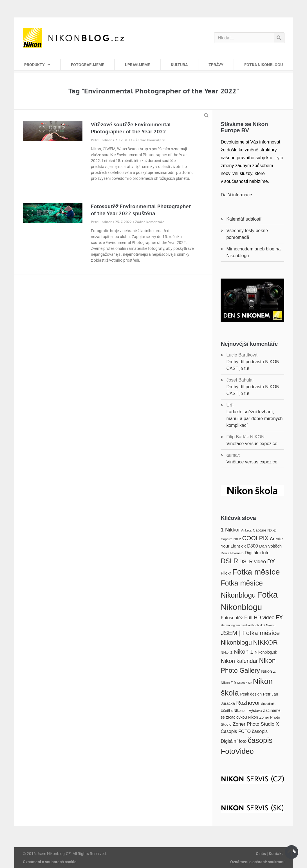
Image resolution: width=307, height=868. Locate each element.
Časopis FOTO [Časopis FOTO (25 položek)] (236, 731)
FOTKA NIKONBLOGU (264, 65)
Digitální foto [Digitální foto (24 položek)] (257, 553)
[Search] (279, 38)
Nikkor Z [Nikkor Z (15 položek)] (226, 652)
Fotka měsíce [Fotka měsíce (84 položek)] (256, 572)
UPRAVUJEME (137, 65)
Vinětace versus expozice (252, 444)
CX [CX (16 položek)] (243, 546)
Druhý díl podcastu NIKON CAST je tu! (253, 365)
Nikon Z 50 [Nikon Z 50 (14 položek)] (244, 683)
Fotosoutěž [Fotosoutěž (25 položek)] (232, 618)
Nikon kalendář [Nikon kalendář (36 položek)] (239, 661)
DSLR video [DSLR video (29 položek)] (253, 562)
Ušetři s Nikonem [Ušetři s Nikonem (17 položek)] (234, 711)
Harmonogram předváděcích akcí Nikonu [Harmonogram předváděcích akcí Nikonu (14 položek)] (248, 625)
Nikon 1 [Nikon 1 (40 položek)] (243, 651)
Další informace (236, 195)
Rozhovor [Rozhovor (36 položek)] (248, 703)
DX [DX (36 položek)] (271, 561)
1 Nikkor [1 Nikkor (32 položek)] (230, 530)
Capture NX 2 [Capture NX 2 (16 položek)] (231, 539)
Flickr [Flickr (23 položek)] (226, 573)
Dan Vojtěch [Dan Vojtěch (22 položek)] (270, 546)
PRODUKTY (37, 65)
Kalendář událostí (244, 219)
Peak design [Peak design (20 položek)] (251, 694)
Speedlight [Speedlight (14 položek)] (268, 704)
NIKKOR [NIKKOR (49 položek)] (265, 642)
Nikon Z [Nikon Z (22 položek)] (268, 671)
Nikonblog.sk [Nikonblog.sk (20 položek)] (266, 652)
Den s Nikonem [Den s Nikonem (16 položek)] (232, 553)
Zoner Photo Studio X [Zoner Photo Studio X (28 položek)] (256, 724)
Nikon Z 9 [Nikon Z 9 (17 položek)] (228, 683)
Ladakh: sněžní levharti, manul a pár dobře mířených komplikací (254, 419)
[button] (206, 115)
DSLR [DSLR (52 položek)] (229, 561)
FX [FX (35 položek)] (279, 617)
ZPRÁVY (216, 65)
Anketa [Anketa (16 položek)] (246, 530)
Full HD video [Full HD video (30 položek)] (259, 618)
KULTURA (179, 65)
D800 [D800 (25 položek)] (252, 546)
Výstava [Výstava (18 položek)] (255, 711)
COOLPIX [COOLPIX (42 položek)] (256, 538)
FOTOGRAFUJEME (88, 65)
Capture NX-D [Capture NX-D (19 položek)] (265, 530)
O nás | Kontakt (269, 854)
